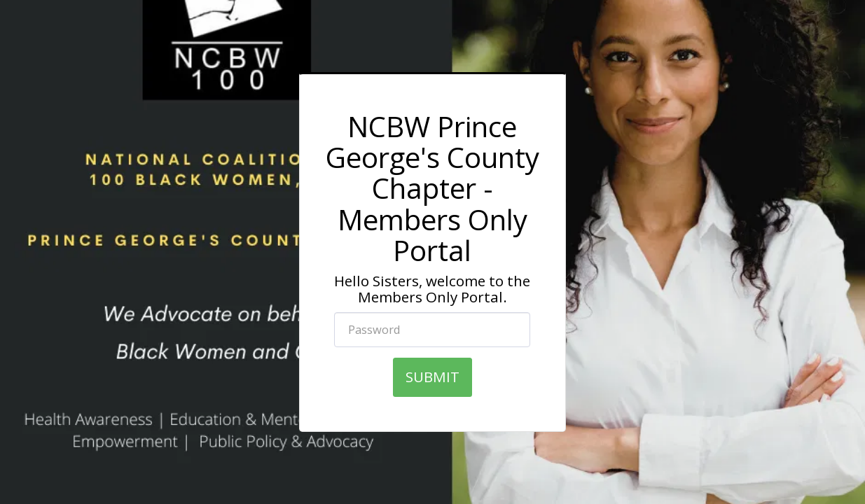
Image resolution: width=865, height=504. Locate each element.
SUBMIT (432, 377)
